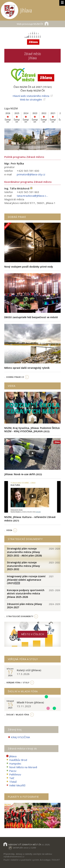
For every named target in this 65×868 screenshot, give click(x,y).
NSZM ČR (33, 23)
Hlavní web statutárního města (31, 96)
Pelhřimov (14, 775)
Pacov (11, 771)
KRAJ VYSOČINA (19, 737)
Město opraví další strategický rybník (27, 368)
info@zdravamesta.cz (14, 856)
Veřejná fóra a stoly (23, 659)
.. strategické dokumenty (19, 616)
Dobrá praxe (17, 217)
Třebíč (11, 782)
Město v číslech (33, 634)
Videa (12, 386)
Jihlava (11, 756)
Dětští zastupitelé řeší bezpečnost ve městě (31, 317)
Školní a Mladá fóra (23, 691)
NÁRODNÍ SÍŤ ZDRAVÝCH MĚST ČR (25, 845)
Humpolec (14, 764)
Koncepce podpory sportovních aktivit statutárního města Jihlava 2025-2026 (26, 594)
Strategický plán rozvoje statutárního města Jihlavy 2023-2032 (23, 566)
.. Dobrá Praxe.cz (14, 377)
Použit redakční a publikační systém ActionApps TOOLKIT (32, 860)
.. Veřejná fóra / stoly (17, 683)
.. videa (8, 530)
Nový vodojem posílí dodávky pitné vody (29, 267)
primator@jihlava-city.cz (31, 174)
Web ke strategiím (31, 99)
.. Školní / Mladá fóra (17, 715)
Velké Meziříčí (16, 785)
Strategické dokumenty (25, 539)
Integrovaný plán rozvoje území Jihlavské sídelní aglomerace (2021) (26, 580)
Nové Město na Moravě (22, 767)
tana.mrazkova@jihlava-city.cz (32, 196)
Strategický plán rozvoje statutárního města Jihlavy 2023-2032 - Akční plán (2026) (24, 552)
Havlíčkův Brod (17, 760)
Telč (10, 778)
